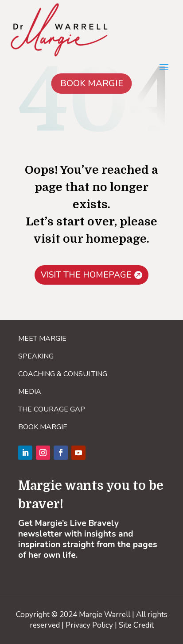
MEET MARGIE (42, 339)
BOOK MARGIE (92, 83)
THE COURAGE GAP (52, 409)
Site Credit (136, 625)
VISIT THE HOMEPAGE (86, 275)
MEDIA (30, 392)
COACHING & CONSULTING (63, 374)
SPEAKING (36, 356)
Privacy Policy (89, 625)
